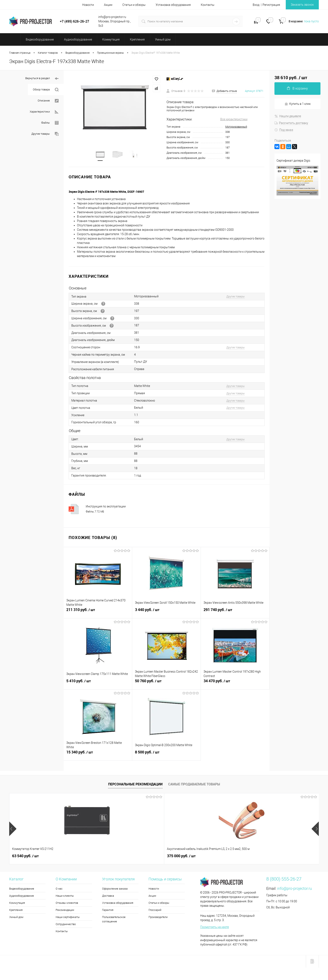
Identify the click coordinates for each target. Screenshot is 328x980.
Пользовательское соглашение (114, 920)
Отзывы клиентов (67, 904)
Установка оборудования (173, 5)
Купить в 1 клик (298, 104)
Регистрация (271, 5)
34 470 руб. (235, 684)
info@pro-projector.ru (295, 889)
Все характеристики (234, 119)
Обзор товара (46, 90)
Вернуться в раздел (42, 79)
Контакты (208, 5)
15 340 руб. (98, 755)
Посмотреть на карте (215, 928)
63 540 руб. (25, 857)
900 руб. (271, 857)
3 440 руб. (166, 613)
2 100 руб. (148, 857)
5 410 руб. (98, 684)
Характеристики (44, 112)
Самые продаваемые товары (194, 785)
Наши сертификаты (68, 918)
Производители (158, 918)
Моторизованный (236, 127)
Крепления (16, 911)
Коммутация (17, 904)
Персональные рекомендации (135, 785)
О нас (59, 889)
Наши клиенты (65, 897)
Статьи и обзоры (134, 5)
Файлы (50, 123)
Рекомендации (65, 911)
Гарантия (108, 911)
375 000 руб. (88, 857)
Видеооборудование (22, 889)
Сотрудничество (66, 925)
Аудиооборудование (22, 897)
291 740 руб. (235, 613)
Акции (108, 5)
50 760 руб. (166, 684)
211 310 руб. (98, 613)
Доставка (108, 897)
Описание (48, 101)
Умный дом (16, 918)
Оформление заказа (115, 889)
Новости (88, 5)
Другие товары (45, 134)
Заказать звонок (302, 5)
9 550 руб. (210, 857)
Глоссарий (155, 911)
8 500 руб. (166, 755)
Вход (256, 5)
